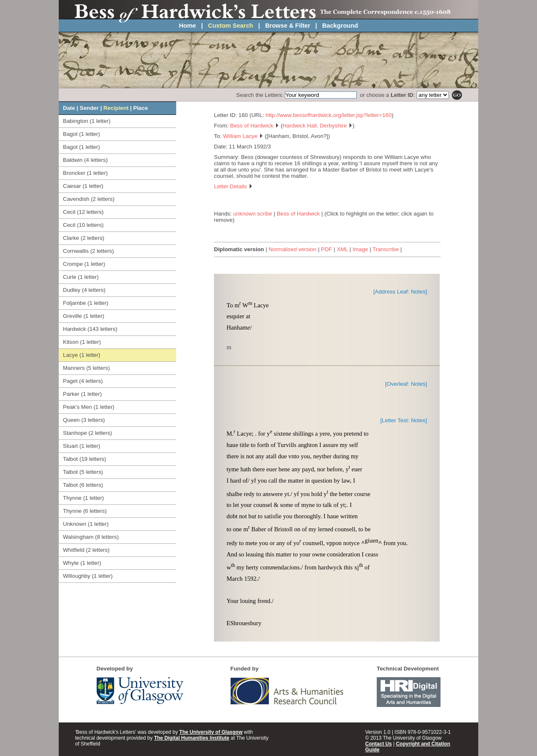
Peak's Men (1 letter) (89, 407)
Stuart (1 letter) (82, 446)
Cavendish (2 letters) (89, 199)
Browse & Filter (288, 26)
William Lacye (243, 136)
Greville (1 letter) (84, 316)
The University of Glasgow (211, 732)
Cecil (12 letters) (83, 212)
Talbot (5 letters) (83, 472)
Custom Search (231, 26)
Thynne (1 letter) (83, 498)
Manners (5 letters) (86, 368)
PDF (327, 249)
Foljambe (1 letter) (86, 303)
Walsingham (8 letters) (91, 537)
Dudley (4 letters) (84, 290)
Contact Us (379, 744)
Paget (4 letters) (83, 381)
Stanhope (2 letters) (87, 433)
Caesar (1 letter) (83, 186)
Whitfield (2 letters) (86, 550)
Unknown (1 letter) (86, 524)
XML (343, 249)
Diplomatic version (239, 249)
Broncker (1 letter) (85, 173)
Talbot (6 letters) (83, 485)
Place (141, 108)
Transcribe (386, 249)
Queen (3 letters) (84, 420)
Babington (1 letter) (87, 121)
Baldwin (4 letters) (85, 160)
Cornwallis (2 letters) (88, 251)
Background (340, 26)
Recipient (116, 108)
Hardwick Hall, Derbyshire (317, 126)
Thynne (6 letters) (85, 511)
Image (360, 249)
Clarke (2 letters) (84, 238)
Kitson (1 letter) (82, 342)
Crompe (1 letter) (84, 264)
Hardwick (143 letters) (90, 329)
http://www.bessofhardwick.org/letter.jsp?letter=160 (328, 115)
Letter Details (233, 186)
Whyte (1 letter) (82, 563)
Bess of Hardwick (255, 126)
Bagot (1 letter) (81, 134)
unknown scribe (253, 214)
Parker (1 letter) (82, 394)
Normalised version (292, 249)
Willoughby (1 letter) (88, 576)
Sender (89, 108)
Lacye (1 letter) (82, 355)
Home (188, 26)
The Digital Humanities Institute (192, 738)
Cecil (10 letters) (83, 225)
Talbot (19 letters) (85, 459)
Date (69, 108)
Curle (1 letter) (81, 277)
